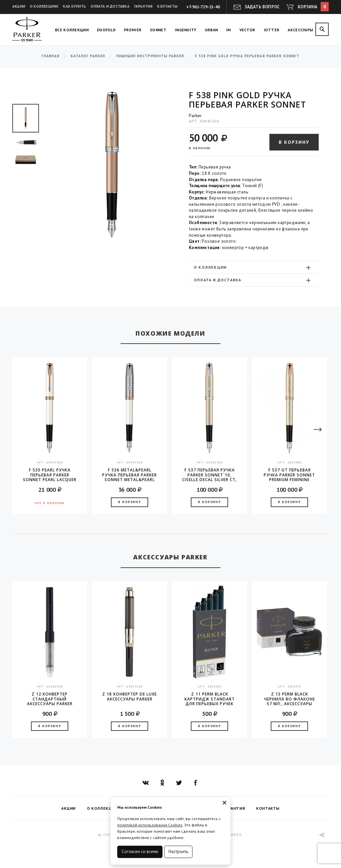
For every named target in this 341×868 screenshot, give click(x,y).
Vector (247, 30)
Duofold (106, 30)
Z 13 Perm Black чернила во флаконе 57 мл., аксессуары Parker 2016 (290, 699)
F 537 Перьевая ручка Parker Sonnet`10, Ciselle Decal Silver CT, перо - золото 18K (209, 475)
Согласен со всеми (140, 852)
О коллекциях (44, 6)
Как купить (74, 6)
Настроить (178, 852)
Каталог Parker (88, 56)
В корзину (294, 142)
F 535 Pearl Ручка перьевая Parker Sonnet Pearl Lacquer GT (50, 475)
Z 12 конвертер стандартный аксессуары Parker (50, 699)
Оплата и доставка (110, 6)
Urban (211, 30)
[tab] (254, 267)
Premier (133, 30)
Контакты (167, 6)
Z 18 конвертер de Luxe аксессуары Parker (130, 697)
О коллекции (253, 267)
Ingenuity (186, 30)
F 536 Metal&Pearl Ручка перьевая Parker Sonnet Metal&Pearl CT (130, 475)
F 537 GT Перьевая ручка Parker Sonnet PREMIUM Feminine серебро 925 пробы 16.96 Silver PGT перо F (290, 475)
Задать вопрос (262, 7)
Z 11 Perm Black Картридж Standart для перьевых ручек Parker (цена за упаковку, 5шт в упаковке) (210, 699)
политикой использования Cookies (150, 825)
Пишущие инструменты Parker (150, 56)
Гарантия (144, 6)
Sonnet (158, 30)
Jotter (272, 30)
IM (229, 30)
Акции (19, 6)
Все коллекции (72, 30)
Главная (51, 56)
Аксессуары (300, 30)
